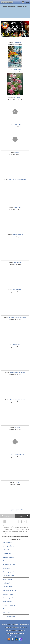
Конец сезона (17, 345)
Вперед (21, 516)
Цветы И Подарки (9, 594)
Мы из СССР (17, 42)
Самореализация (17, 235)
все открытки (7, 2)
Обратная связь (25, 625)
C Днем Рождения (9, 557)
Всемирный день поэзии (17, 372)
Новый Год (6, 613)
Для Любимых (8, 579)
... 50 (24, 522)
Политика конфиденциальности (14, 630)
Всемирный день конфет (17, 400)
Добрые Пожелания (9, 565)
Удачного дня (17, 97)
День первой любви (17, 510)
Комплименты (7, 602)
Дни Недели (7, 561)
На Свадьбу (7, 583)
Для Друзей (7, 568)
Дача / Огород (8, 609)
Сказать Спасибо (8, 587)
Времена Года (7, 553)
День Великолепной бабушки (17, 317)
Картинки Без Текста (9, 590)
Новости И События (9, 605)
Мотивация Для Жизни (10, 572)
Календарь (6, 550)
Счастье (17, 482)
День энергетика (17, 290)
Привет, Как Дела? (9, 576)
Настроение (17, 262)
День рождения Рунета (17, 455)
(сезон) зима (17, 70)
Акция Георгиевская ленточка (17, 180)
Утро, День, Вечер (8, 546)
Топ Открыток (7, 542)
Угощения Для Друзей (10, 598)
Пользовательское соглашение (15, 633)
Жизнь (17, 152)
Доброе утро (17, 125)
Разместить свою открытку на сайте (15, 627)
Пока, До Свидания (9, 616)
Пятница (17, 427)
